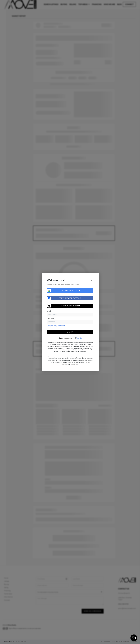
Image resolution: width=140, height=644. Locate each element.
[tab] (70, 338)
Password (51, 318)
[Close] (92, 280)
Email (49, 311)
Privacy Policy (75, 364)
